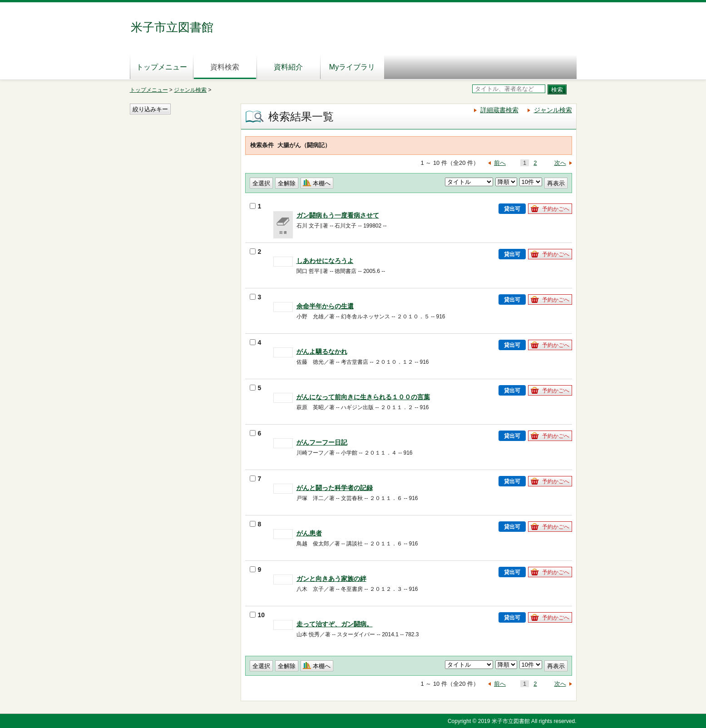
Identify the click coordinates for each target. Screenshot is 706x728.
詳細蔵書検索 (499, 110)
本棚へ (322, 183)
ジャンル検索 (190, 90)
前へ (500, 163)
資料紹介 (288, 67)
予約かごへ (556, 209)
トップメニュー (162, 67)
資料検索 (225, 67)
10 (257, 615)
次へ (560, 163)
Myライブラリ (352, 67)
